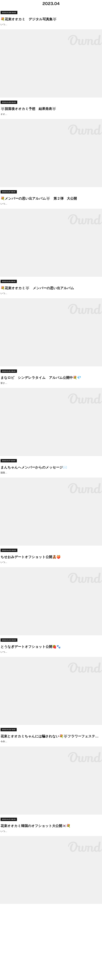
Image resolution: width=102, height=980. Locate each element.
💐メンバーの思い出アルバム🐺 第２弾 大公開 (39, 214)
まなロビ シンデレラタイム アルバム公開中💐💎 (41, 406)
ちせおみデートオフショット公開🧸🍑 (31, 601)
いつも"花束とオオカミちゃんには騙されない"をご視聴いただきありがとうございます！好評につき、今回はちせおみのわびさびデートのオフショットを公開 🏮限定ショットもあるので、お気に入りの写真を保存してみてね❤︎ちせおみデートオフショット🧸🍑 (50, 610)
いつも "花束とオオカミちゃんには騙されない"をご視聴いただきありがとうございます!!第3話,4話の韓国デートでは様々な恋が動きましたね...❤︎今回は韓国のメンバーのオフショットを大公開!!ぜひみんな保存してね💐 (51, 903)
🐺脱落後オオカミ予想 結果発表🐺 (28, 117)
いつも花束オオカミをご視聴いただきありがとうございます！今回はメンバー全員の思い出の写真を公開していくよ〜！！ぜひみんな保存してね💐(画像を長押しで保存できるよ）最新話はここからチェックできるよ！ (51, 317)
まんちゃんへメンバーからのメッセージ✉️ (34, 503)
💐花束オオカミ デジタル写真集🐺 (29, 19)
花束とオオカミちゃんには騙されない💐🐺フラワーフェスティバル (51, 796)
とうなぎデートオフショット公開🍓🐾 (31, 699)
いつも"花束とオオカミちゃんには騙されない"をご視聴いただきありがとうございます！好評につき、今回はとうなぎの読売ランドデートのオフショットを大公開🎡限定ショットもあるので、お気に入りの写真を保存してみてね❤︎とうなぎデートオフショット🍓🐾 (51, 708)
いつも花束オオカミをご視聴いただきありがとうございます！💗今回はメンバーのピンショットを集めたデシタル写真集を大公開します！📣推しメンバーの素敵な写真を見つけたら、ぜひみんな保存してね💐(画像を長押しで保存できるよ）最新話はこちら (51, 28)
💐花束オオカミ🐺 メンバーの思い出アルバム (37, 308)
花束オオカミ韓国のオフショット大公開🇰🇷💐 (36, 894)
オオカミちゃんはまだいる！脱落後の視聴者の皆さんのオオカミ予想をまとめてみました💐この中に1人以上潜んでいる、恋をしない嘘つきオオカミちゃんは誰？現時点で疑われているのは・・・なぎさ (51, 126)
